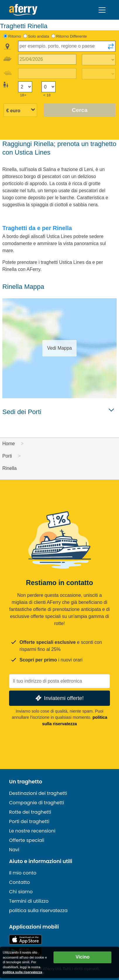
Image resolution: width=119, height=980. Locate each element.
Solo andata (39, 36)
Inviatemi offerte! (59, 698)
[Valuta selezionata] (20, 111)
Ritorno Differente (71, 36)
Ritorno (14, 36)
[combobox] (67, 46)
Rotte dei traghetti (30, 812)
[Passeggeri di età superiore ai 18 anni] (25, 87)
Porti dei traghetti (29, 821)
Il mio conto (23, 873)
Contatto (19, 882)
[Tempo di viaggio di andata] (99, 60)
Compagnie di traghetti (37, 803)
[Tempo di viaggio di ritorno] (99, 74)
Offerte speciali (27, 840)
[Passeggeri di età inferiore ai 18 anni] (49, 87)
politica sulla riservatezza (38, 911)
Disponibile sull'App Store (25, 940)
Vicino (83, 957)
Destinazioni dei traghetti (38, 793)
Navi (14, 850)
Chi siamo (21, 892)
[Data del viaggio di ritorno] (47, 74)
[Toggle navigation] (102, 10)
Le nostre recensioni (32, 831)
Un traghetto (26, 782)
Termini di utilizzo (29, 901)
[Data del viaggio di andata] (47, 60)
